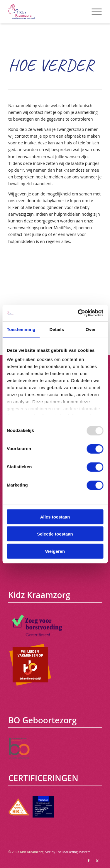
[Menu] (94, 12)
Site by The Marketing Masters (68, 852)
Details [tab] (57, 329)
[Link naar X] (97, 861)
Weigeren (55, 551)
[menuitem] (94, 12)
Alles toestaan (55, 517)
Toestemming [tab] (21, 329)
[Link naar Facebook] (89, 861)
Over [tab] (91, 329)
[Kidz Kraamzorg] (46, 12)
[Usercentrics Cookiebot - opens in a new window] (78, 313)
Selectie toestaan (55, 534)
